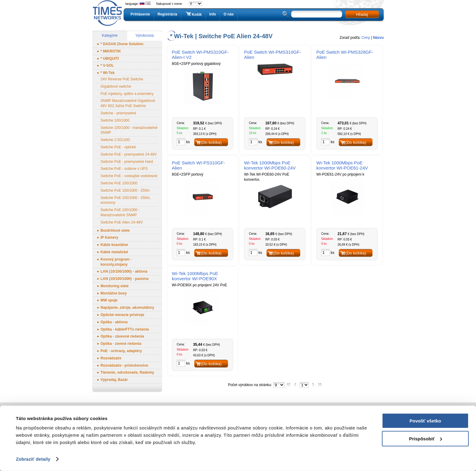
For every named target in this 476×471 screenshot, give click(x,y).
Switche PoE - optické (118, 147)
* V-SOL (107, 66)
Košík (193, 14)
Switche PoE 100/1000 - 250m (125, 190)
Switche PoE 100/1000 (119, 183)
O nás (228, 14)
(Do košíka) (211, 142)
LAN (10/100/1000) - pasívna (124, 279)
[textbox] (317, 14)
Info (212, 14)
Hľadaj (362, 14)
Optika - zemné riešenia (121, 344)
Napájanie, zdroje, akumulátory (127, 308)
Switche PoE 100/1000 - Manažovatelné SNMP (120, 212)
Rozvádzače (111, 358)
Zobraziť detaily (33, 459)
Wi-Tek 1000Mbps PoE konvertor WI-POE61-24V (342, 165)
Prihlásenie (140, 14)
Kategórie (110, 35)
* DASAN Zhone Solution (122, 44)
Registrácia (167, 14)
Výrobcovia (145, 35)
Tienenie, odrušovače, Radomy (127, 372)
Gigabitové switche (116, 86)
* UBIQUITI (110, 59)
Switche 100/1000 (115, 120)
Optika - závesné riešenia (122, 336)
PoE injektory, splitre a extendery (127, 94)
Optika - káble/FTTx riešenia (125, 329)
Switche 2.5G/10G (115, 140)
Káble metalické (114, 252)
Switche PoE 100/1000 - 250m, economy (126, 200)
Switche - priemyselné (118, 113)
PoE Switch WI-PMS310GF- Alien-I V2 (200, 55)
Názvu (378, 38)
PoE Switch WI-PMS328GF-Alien (345, 55)
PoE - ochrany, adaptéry (121, 351)
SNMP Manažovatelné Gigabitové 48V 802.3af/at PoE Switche (128, 103)
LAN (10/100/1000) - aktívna (124, 271)
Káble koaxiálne (114, 245)
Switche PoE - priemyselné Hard (127, 162)
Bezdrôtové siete (115, 230)
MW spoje (109, 300)
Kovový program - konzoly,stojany (116, 262)
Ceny (366, 38)
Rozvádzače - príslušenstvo (124, 365)
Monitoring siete (115, 286)
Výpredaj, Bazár (114, 380)
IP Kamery (109, 237)
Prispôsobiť (425, 438)
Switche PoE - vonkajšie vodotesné (129, 176)
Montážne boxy (114, 293)
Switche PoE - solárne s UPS (124, 169)
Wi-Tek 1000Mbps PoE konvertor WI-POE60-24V (270, 165)
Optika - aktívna (114, 322)
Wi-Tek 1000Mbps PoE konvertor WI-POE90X (195, 276)
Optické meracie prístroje (122, 315)
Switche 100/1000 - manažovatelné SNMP (129, 130)
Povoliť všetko (425, 421)
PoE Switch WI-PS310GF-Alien (198, 165)
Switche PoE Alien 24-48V (122, 222)
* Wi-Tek (107, 73)
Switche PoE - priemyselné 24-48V (129, 154)
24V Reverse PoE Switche (122, 79)
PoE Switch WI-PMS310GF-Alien (273, 55)
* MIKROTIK (111, 51)
